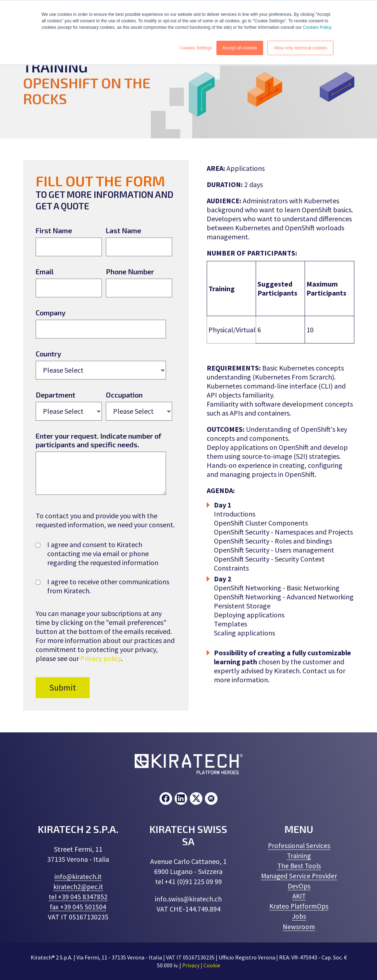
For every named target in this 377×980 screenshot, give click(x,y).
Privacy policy (101, 658)
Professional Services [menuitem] (299, 846)
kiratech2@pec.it (78, 887)
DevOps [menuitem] (299, 886)
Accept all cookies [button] (240, 48)
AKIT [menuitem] (299, 896)
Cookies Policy (317, 27)
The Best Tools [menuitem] (299, 866)
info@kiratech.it (78, 877)
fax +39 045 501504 (78, 907)
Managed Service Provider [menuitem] (299, 876)
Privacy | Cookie (201, 965)
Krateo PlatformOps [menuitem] (299, 906)
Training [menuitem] (299, 856)
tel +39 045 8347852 (78, 897)
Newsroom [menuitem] (299, 926)
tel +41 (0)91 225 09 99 (188, 882)
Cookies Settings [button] (196, 48)
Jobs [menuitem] (299, 916)
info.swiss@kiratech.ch (188, 899)
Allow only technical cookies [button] (300, 48)
